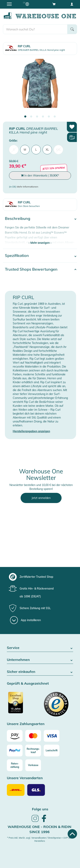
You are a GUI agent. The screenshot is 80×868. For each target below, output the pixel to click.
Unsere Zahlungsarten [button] (26, 724)
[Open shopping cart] (54, 4)
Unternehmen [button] (40, 660)
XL (47, 150)
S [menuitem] (14, 150)
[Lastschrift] (52, 751)
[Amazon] (15, 736)
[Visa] (52, 736)
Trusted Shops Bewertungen (31, 269)
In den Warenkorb (40, 176)
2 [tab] (31, 117)
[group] (40, 577)
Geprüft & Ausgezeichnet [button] (28, 684)
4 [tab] (43, 117)
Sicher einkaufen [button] (40, 672)
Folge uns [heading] (40, 809)
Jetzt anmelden (41, 498)
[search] (35, 29)
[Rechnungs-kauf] (33, 751)
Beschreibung (18, 218)
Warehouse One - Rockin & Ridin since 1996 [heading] (40, 829)
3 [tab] (37, 117)
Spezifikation (17, 255)
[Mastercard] (33, 736)
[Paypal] (15, 751)
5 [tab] (49, 117)
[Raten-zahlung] (15, 765)
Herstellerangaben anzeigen (31, 431)
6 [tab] (55, 117)
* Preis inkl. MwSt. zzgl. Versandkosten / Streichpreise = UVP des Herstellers (40, 839)
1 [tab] (25, 117)
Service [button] (40, 648)
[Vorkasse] (33, 765)
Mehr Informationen (28, 187)
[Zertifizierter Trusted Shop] (23, 705)
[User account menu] (72, 4)
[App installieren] (25, 620)
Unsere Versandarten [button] (25, 778)
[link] (35, 821)
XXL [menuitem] (58, 150)
